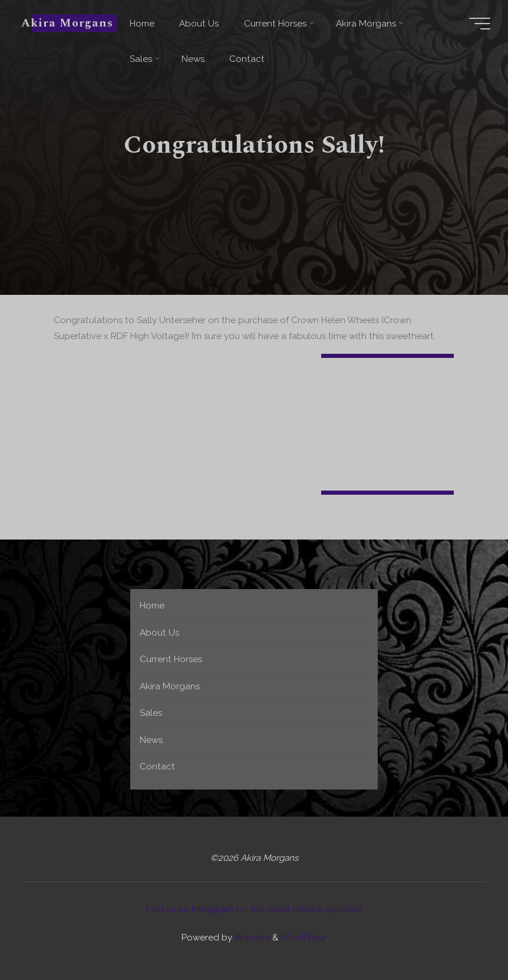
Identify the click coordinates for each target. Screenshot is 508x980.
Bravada (251, 938)
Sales (151, 713)
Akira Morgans (67, 23)
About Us (159, 633)
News (151, 740)
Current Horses (171, 659)
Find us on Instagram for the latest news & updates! (254, 909)
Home (152, 606)
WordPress (303, 938)
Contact (157, 767)
